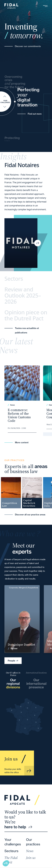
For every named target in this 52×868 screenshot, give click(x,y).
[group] (12, 493)
